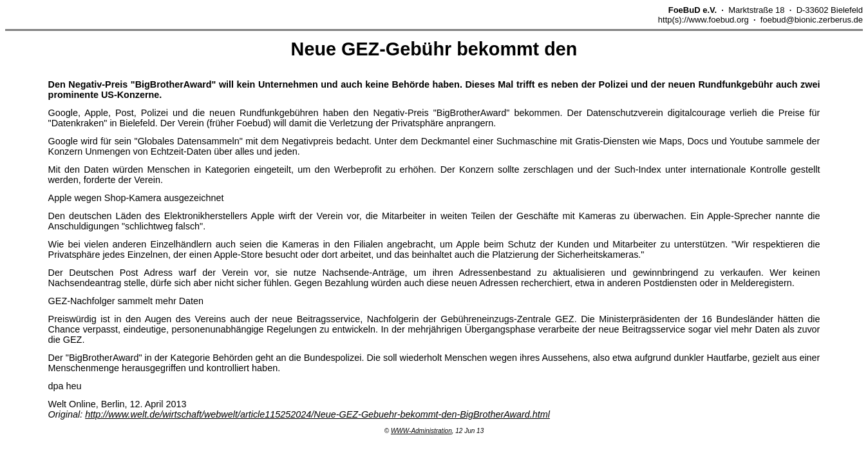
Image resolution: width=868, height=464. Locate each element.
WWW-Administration (421, 431)
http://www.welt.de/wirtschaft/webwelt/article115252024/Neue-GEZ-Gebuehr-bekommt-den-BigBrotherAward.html (317, 414)
